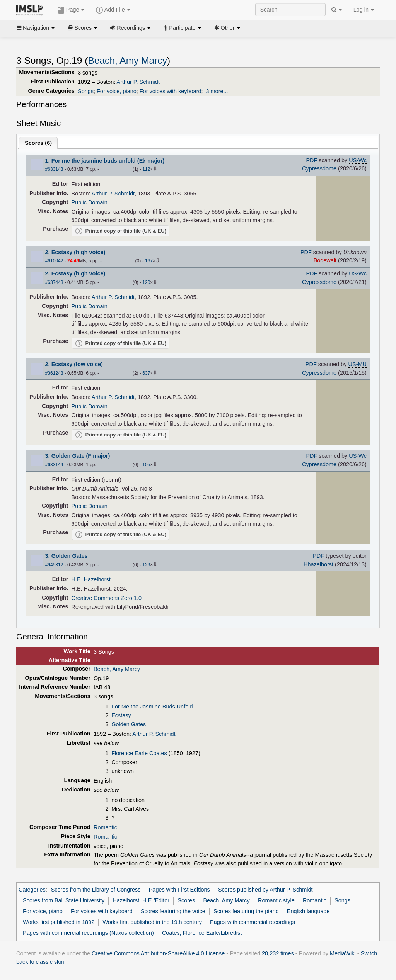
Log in (364, 10)
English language (308, 911)
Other (227, 28)
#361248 (54, 373)
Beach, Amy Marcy (127, 60)
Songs (86, 91)
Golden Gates (129, 724)
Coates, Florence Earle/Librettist (202, 933)
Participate (182, 28)
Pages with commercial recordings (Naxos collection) (88, 933)
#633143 (54, 169)
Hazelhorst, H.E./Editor (141, 900)
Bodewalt (325, 260)
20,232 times (278, 953)
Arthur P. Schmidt (138, 82)
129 (146, 565)
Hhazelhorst (318, 564)
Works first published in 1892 (59, 922)
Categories (32, 890)
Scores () (38, 143)
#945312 (54, 565)
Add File (113, 10)
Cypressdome (319, 168)
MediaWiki (343, 953)
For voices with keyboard (171, 91)
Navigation (36, 28)
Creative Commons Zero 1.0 (107, 598)
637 (146, 373)
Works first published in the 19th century (152, 922)
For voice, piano (117, 91)
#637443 (54, 282)
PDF (312, 160)
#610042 (54, 261)
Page (71, 10)
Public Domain (90, 202)
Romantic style (276, 900)
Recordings (130, 28)
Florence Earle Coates (139, 753)
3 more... (217, 91)
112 (146, 169)
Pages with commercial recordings (253, 922)
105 (146, 465)
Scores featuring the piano (246, 911)
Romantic (105, 827)
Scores (82, 28)
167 (149, 261)
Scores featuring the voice (173, 911)
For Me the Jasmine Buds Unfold (152, 707)
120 (146, 282)
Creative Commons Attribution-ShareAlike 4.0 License (158, 953)
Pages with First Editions (179, 890)
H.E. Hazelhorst (91, 579)
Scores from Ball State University (64, 900)
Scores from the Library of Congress (96, 890)
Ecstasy (121, 715)
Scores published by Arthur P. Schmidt (265, 890)
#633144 (54, 465)
